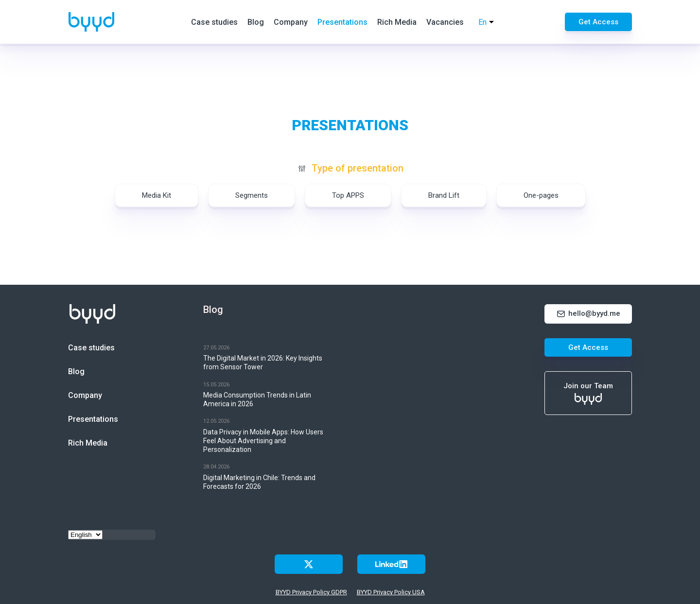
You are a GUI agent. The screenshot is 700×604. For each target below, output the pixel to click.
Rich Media (397, 22)
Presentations (342, 22)
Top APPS (348, 195)
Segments (252, 195)
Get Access (598, 22)
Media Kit (157, 195)
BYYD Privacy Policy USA (391, 592)
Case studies (214, 22)
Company (291, 22)
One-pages (541, 195)
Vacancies (445, 22)
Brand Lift (444, 195)
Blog (256, 22)
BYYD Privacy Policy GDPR (311, 592)
